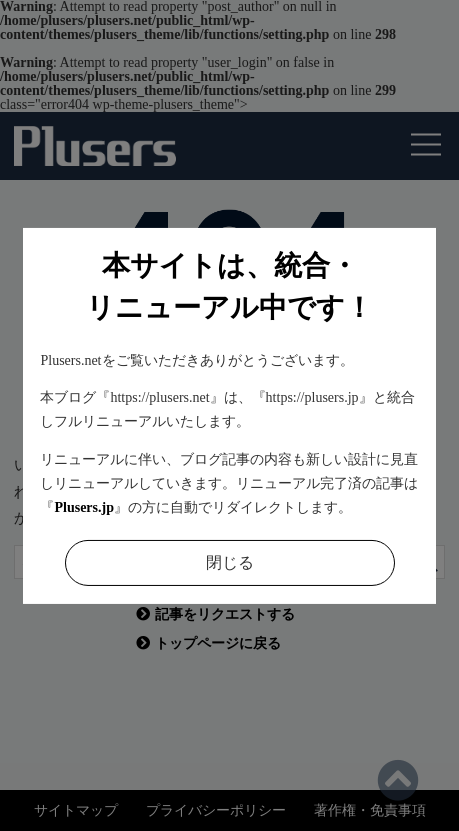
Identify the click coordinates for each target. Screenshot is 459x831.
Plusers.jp (84, 507)
